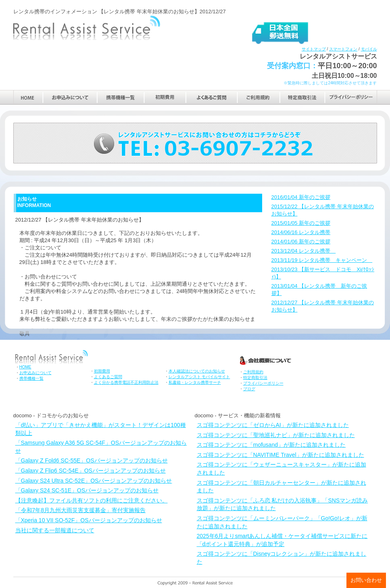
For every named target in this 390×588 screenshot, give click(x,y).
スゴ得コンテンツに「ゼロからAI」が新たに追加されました (273, 425)
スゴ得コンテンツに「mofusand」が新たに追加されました (271, 445)
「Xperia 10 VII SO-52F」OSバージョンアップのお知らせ (89, 520)
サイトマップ (314, 49)
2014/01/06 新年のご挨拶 (301, 242)
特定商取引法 (302, 97)
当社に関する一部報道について (55, 530)
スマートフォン (343, 49)
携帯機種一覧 (121, 97)
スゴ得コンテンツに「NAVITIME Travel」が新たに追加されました (281, 455)
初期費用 (165, 97)
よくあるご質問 (212, 97)
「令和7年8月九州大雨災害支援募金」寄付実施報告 (81, 510)
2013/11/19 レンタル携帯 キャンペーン (322, 260)
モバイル (369, 49)
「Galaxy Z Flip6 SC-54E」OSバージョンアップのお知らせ (91, 471)
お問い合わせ (366, 580)
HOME (28, 97)
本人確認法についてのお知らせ (197, 371)
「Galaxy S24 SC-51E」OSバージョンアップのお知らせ (87, 490)
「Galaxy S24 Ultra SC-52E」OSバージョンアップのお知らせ (94, 481)
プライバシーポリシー (351, 97)
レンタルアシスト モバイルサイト (199, 377)
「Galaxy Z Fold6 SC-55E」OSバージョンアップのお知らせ (92, 460)
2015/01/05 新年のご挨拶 (301, 223)
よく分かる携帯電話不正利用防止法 (126, 382)
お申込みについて (70, 97)
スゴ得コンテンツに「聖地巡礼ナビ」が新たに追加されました (276, 435)
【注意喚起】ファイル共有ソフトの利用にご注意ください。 (92, 500)
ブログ (249, 389)
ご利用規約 (259, 97)
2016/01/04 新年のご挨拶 (301, 197)
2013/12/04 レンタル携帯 (304, 251)
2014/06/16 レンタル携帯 (301, 232)
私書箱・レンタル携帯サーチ (195, 382)
